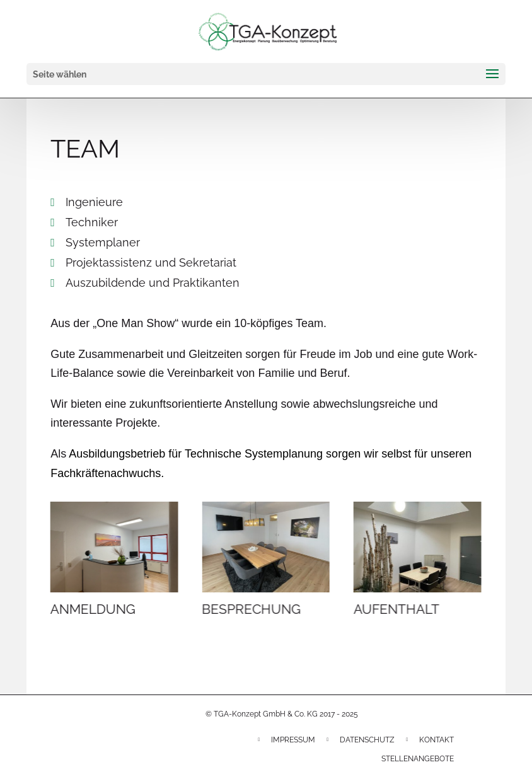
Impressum (293, 740)
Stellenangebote (418, 759)
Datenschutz (367, 740)
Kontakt (437, 740)
